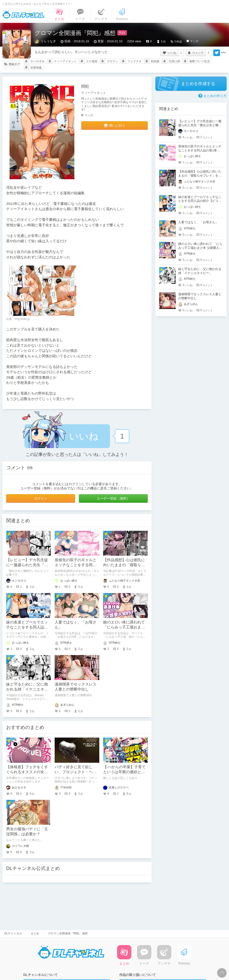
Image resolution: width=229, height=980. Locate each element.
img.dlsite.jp (22, 319)
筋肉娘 (155, 61)
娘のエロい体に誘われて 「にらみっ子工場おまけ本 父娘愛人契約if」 (124, 627)
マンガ (194, 41)
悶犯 (85, 86)
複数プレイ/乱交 (200, 61)
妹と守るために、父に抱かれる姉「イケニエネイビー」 (27, 689)
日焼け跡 (174, 61)
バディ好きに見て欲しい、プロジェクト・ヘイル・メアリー (76, 772)
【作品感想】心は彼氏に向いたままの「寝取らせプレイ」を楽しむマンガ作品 (200, 176)
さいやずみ (38, 61)
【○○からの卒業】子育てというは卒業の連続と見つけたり (124, 772)
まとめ (35, 933)
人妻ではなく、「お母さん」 (198, 222)
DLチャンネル (23, 14)
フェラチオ (134, 61)
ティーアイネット (65, 61)
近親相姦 (36, 68)
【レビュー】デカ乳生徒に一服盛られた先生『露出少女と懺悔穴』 (27, 565)
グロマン (112, 61)
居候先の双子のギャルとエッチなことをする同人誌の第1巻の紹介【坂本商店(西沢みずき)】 (200, 150)
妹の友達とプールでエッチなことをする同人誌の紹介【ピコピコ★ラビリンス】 (200, 201)
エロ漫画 (92, 61)
